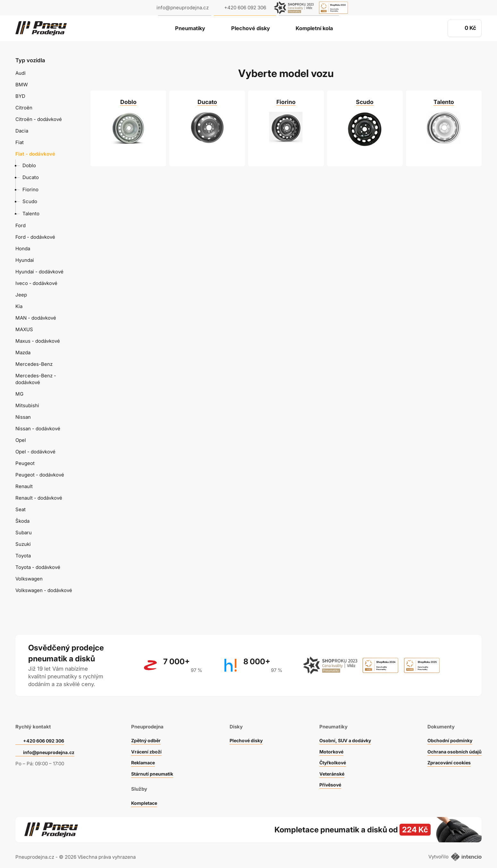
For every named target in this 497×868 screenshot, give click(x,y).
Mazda (23, 352)
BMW (22, 85)
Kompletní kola (318, 29)
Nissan (23, 417)
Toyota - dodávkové (38, 567)
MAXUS (24, 329)
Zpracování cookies (448, 755)
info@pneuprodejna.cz (183, 8)
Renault (24, 486)
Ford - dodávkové (35, 237)
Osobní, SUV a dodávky (344, 733)
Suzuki (23, 544)
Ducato (31, 177)
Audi (21, 73)
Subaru (24, 533)
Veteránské (330, 766)
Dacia (22, 131)
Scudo (30, 201)
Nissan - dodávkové (38, 429)
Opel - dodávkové (35, 452)
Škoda (22, 521)
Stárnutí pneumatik (152, 766)
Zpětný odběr (145, 733)
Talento (31, 214)
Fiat (20, 142)
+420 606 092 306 (46, 733)
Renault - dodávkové (39, 498)
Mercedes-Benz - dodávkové (36, 379)
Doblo (29, 165)
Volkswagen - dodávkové (44, 590)
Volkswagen (29, 579)
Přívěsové (328, 777)
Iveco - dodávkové (36, 283)
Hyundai (25, 260)
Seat (21, 509)
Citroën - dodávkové (39, 119)
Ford (21, 225)
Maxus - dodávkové (38, 341)
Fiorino (30, 189)
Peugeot (25, 463)
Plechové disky (250, 29)
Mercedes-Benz (34, 364)
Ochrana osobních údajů (453, 744)
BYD (20, 96)
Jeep (21, 295)
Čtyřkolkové (331, 755)
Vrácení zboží (146, 744)
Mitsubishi (27, 405)
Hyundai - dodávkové (39, 272)
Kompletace (144, 795)
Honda (23, 249)
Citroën (24, 108)
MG (19, 394)
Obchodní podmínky (448, 733)
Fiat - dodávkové (35, 154)
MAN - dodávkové (36, 318)
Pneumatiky (185, 29)
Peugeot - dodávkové (40, 475)
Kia (19, 306)
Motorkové (329, 744)
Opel (21, 440)
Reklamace (143, 755)
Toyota (23, 556)
